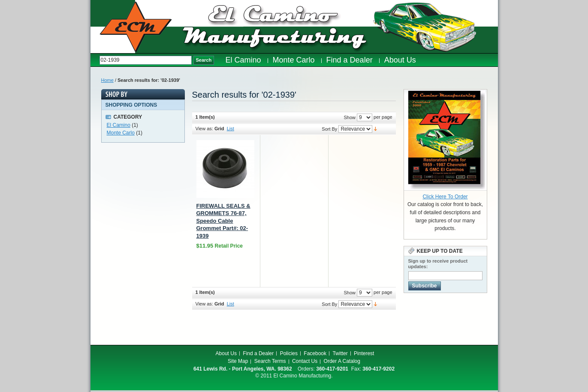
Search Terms (270, 361)
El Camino (119, 125)
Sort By (329, 129)
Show (350, 117)
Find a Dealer (258, 353)
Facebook (315, 353)
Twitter (340, 353)
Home (107, 80)
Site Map (238, 361)
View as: (204, 129)
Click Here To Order (445, 197)
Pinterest (364, 353)
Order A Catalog (342, 361)
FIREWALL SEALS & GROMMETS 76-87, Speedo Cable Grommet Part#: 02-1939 (223, 221)
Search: (95, 60)
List (231, 129)
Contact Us (305, 361)
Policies (289, 353)
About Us (226, 353)
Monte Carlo (121, 133)
